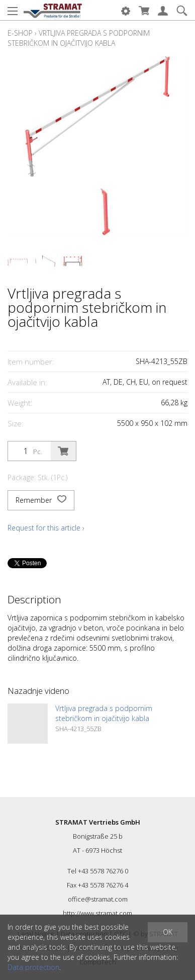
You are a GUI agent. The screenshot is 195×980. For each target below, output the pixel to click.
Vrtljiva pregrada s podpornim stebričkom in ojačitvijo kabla (79, 38)
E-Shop (20, 33)
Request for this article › (46, 528)
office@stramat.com (98, 899)
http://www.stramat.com (97, 913)
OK (168, 932)
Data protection (33, 967)
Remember (41, 500)
